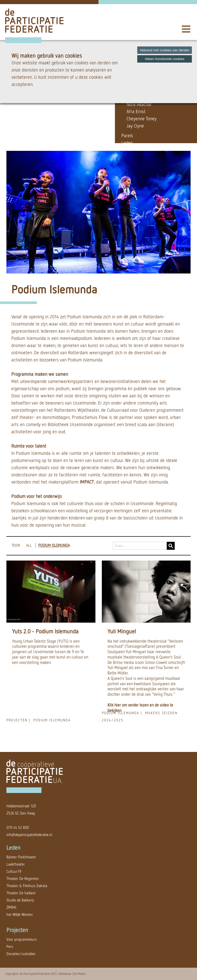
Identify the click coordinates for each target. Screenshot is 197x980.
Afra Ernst (136, 111)
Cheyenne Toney (141, 119)
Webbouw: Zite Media (72, 974)
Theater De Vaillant (21, 893)
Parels (127, 135)
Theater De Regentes (23, 879)
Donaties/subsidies (21, 954)
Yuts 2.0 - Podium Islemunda (45, 631)
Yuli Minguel (122, 631)
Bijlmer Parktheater (21, 857)
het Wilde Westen (20, 914)
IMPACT (87, 482)
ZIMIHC (12, 907)
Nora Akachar (139, 104)
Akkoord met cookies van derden (165, 50)
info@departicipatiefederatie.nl (29, 835)
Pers (10, 947)
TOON (16, 545)
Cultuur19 (14, 871)
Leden (127, 143)
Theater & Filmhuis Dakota (27, 886)
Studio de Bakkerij (20, 900)
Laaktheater (16, 864)
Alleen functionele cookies (165, 59)
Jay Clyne (135, 126)
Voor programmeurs (22, 939)
